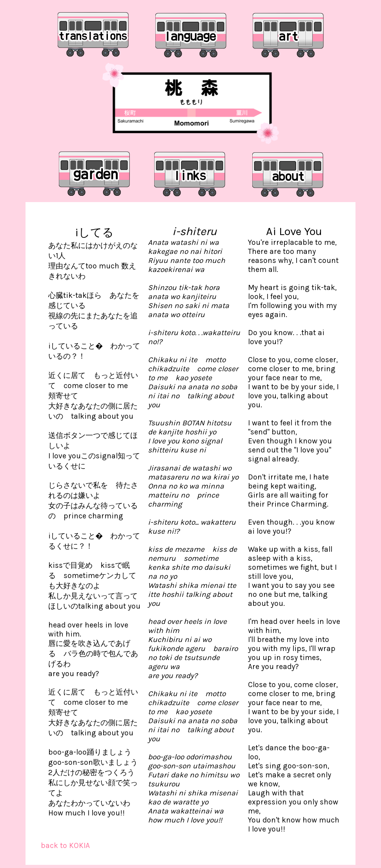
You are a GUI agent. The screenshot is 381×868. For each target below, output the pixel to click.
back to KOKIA (65, 845)
